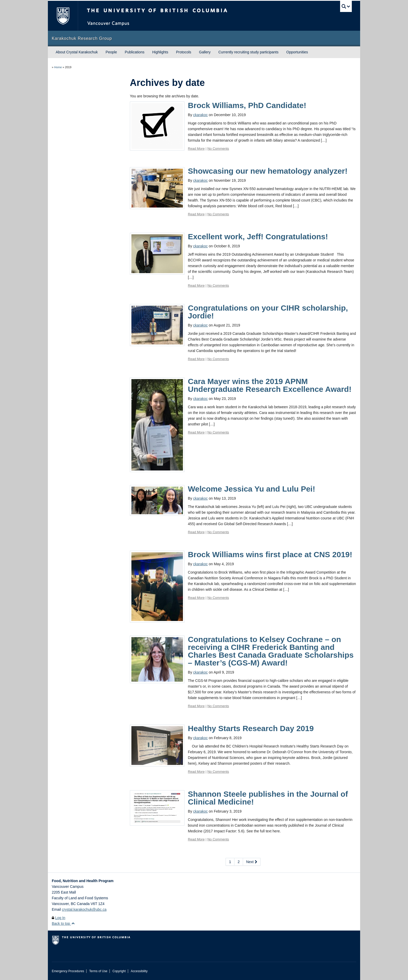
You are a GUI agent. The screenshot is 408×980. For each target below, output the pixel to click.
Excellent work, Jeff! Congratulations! (258, 237)
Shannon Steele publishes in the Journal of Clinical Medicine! (268, 798)
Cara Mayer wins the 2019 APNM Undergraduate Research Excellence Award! (270, 385)
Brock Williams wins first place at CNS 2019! (270, 554)
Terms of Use (98, 971)
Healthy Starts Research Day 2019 (251, 728)
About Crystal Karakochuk (77, 52)
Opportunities (297, 52)
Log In (60, 918)
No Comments (218, 149)
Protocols (183, 52)
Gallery (205, 52)
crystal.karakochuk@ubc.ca (84, 909)
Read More (196, 149)
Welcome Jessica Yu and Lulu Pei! (251, 489)
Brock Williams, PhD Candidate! (247, 105)
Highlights (160, 52)
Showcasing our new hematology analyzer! (268, 171)
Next (252, 862)
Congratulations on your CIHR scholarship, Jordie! (268, 312)
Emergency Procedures (68, 971)
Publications (135, 52)
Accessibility (139, 971)
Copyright (119, 971)
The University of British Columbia (63, 16)
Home (58, 67)
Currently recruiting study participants (248, 52)
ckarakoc (200, 115)
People (111, 52)
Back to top (63, 924)
